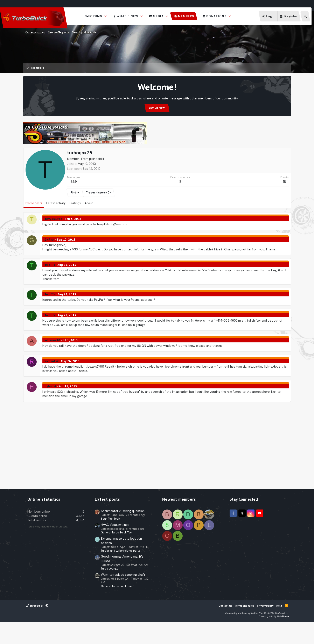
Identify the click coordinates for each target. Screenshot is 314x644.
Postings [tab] (75, 223)
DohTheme (283, 636)
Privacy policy (265, 626)
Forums (95, 16)
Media (158, 16)
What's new (128, 16)
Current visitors (35, 32)
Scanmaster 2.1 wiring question (123, 531)
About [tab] (89, 223)
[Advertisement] (157, 157)
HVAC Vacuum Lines (115, 545)
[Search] (305, 16)
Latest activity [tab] (56, 223)
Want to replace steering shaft (123, 594)
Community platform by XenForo (257, 633)
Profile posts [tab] (34, 223)
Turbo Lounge (110, 588)
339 (74, 201)
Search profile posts (84, 32)
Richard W (51, 381)
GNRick (49, 259)
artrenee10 (52, 360)
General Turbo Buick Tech (117, 552)
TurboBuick (35, 626)
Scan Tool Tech (110, 538)
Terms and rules (244, 626)
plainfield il (96, 179)
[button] (106, 16)
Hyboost (50, 406)
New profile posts (58, 32)
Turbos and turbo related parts (120, 570)
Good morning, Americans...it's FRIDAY (122, 579)
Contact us (225, 626)
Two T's (50, 285)
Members (186, 16)
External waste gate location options (121, 561)
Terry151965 (53, 239)
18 (284, 201)
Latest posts (107, 519)
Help (279, 626)
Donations (216, 16)
